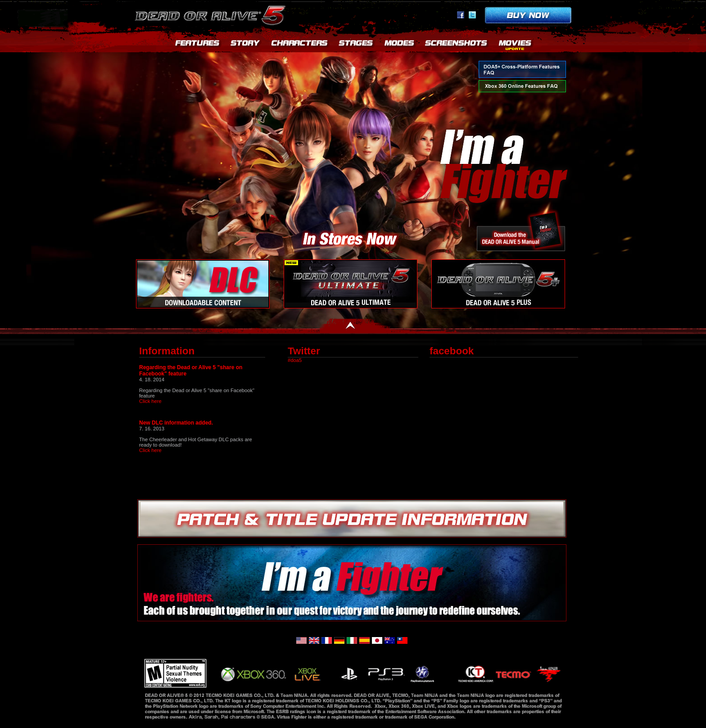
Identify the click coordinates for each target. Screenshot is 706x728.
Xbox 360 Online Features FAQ (522, 86)
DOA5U (351, 284)
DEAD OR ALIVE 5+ (498, 284)
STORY (246, 45)
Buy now (528, 15)
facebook (461, 15)
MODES (399, 45)
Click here (150, 401)
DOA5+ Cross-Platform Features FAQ (522, 69)
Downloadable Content (203, 284)
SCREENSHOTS (457, 45)
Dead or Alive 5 (212, 14)
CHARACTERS (300, 45)
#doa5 (295, 360)
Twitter (472, 15)
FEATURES (198, 45)
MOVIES (515, 45)
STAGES (356, 45)
